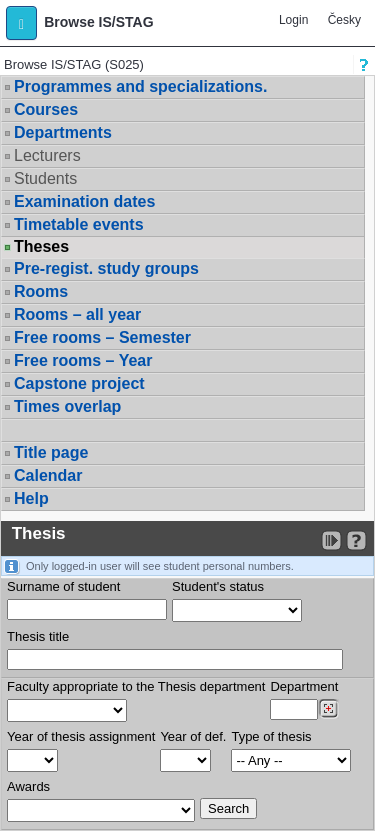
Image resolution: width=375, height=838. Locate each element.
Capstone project (79, 383)
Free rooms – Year (83, 360)
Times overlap (67, 406)
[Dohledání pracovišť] (328, 709)
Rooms (41, 291)
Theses (41, 247)
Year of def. (193, 736)
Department (304, 686)
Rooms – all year (77, 314)
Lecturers (47, 155)
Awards (28, 786)
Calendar (48, 475)
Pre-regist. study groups (106, 268)
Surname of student (63, 586)
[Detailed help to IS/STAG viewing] (356, 540)
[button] (21, 23)
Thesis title (38, 636)
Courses (46, 109)
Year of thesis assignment (81, 736)
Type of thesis (271, 736)
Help (31, 498)
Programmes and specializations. (140, 86)
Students (45, 178)
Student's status (218, 586)
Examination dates (84, 201)
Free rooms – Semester (102, 337)
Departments (63, 132)
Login (293, 20)
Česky (344, 20)
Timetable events (79, 224)
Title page (51, 452)
